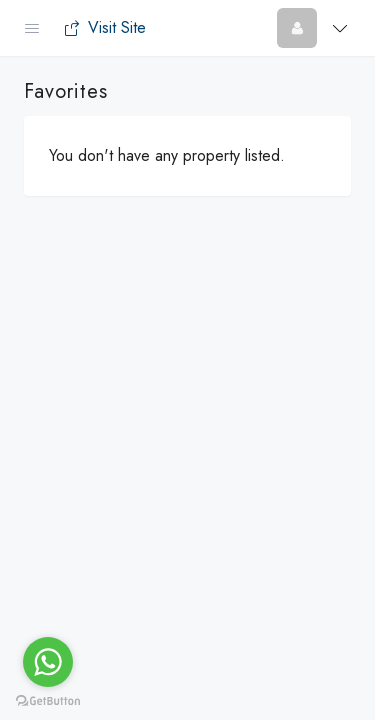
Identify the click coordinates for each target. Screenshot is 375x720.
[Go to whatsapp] (48, 662)
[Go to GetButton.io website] (48, 700)
